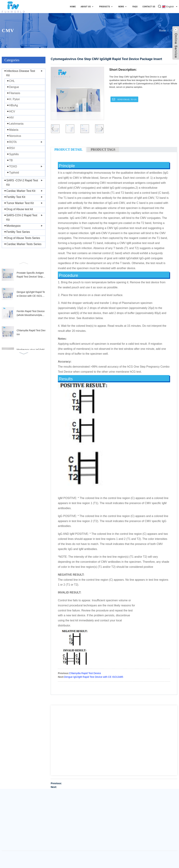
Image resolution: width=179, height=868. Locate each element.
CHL (12, 81)
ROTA (13, 142)
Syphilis (14, 154)
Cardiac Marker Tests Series (24, 244)
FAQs (135, 7)
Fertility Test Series (18, 232)
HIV (11, 118)
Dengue (14, 87)
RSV (12, 148)
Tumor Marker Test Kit (20, 203)
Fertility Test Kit (16, 197)
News (123, 7)
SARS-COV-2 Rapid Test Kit (22, 217)
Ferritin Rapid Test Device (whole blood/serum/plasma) (31, 313)
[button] (24, 263)
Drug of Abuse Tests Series (23, 238)
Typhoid (14, 173)
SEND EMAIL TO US (127, 99)
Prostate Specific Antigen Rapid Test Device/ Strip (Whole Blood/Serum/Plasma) (31, 275)
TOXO (13, 166)
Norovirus (15, 136)
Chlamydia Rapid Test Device (31, 332)
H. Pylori (14, 99)
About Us (88, 7)
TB (11, 160)
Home (73, 7)
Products (106, 7)
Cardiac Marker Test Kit (21, 191)
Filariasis (15, 93)
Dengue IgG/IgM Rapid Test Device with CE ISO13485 (31, 294)
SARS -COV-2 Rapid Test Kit (22, 183)
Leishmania (16, 124)
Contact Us (149, 7)
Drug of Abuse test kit (20, 209)
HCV (12, 111)
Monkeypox (13, 226)
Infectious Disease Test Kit (21, 73)
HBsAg (13, 105)
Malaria (14, 130)
